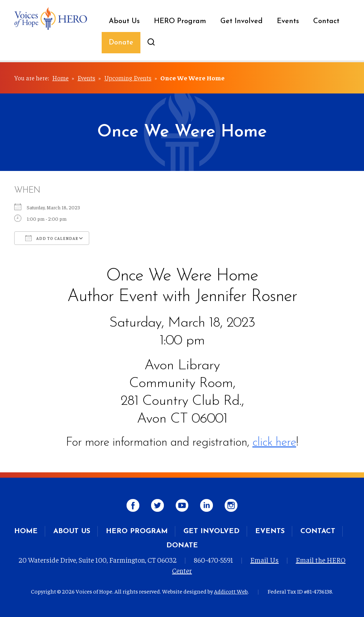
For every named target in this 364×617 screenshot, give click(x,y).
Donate (121, 43)
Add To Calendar (52, 238)
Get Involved (242, 21)
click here (274, 443)
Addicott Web (231, 591)
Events (288, 21)
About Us (124, 21)
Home (60, 78)
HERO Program (180, 21)
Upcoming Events (128, 78)
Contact (326, 21)
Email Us (264, 560)
